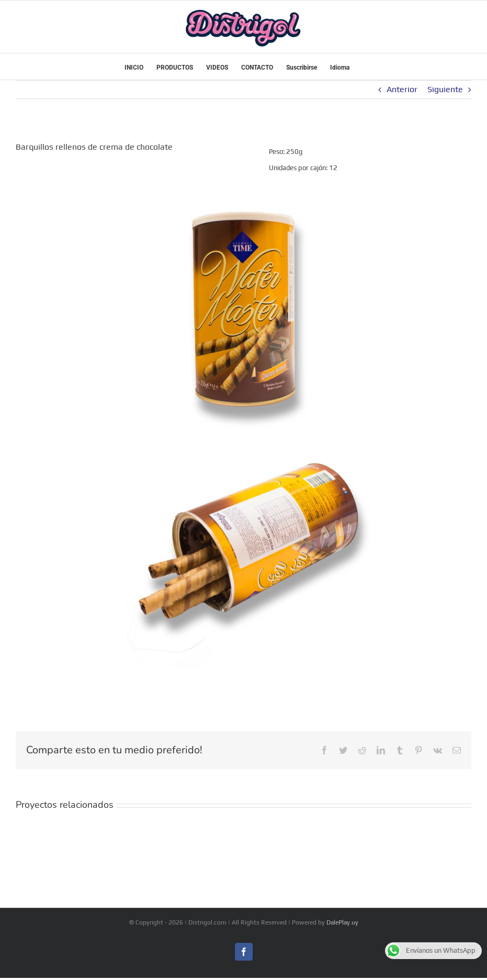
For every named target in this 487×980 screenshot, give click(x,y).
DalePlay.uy (342, 922)
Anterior (402, 89)
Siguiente (445, 89)
